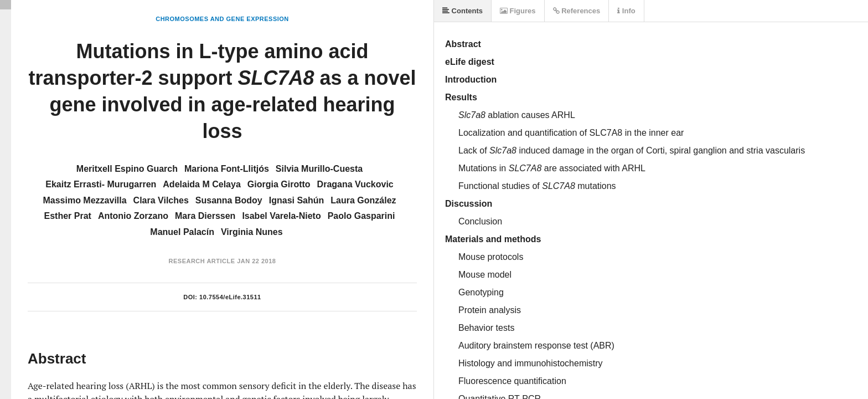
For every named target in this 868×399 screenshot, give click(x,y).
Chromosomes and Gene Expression (222, 19)
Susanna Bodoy (229, 200)
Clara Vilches (161, 200)
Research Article (202, 261)
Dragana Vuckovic (355, 184)
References (577, 11)
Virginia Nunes (252, 232)
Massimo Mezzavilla (84, 200)
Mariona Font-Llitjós (227, 169)
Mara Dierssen (205, 216)
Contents (463, 11)
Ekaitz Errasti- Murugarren (101, 184)
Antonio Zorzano (133, 216)
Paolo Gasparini (361, 216)
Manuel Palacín (182, 232)
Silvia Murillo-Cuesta (319, 169)
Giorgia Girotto (279, 184)
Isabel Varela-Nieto (281, 216)
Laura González (363, 200)
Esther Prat (68, 216)
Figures (518, 11)
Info (626, 11)
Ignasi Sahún (297, 200)
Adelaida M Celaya (202, 184)
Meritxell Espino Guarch (127, 169)
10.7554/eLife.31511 (230, 297)
